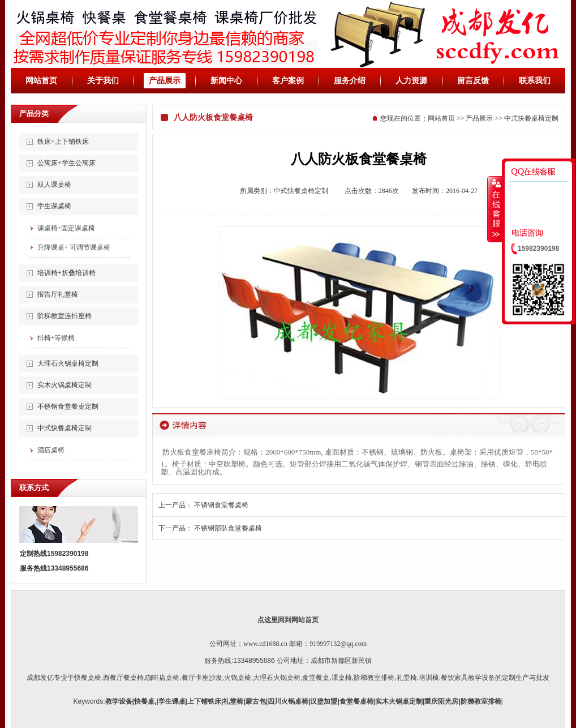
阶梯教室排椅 (374, 678)
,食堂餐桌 (315, 678)
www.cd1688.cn (265, 644)
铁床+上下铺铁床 (63, 142)
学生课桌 (172, 701)
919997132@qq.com (338, 644)
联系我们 (535, 81)
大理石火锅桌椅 (277, 678)
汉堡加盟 (324, 701)
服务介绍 (350, 81)
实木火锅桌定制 (399, 701)
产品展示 (165, 81)
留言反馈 (473, 81)
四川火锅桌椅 (288, 701)
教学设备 (119, 701)
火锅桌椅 (238, 678)
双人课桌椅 (54, 185)
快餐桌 (144, 701)
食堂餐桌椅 (356, 701)
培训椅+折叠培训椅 (66, 273)
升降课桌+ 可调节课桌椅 (74, 247)
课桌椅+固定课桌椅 (66, 228)
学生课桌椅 (54, 206)
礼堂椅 (407, 678)
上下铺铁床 (204, 701)
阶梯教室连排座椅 (65, 316)
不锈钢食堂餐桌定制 (68, 406)
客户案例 (288, 81)
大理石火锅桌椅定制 (68, 363)
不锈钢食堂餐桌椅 (221, 505)
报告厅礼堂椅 (58, 294)
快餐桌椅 (88, 678)
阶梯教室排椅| (482, 701)
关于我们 (103, 81)
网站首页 (41, 81)
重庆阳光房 (441, 701)
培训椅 (429, 678)
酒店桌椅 (51, 450)
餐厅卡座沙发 (202, 678)
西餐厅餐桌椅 (123, 678)
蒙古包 (256, 701)
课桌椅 (342, 678)
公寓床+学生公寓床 (66, 163)
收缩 (495, 209)
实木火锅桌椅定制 (65, 385)
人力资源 (411, 81)
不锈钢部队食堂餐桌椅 (228, 528)
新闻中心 (226, 81)
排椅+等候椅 (56, 338)
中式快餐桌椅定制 (65, 428)
